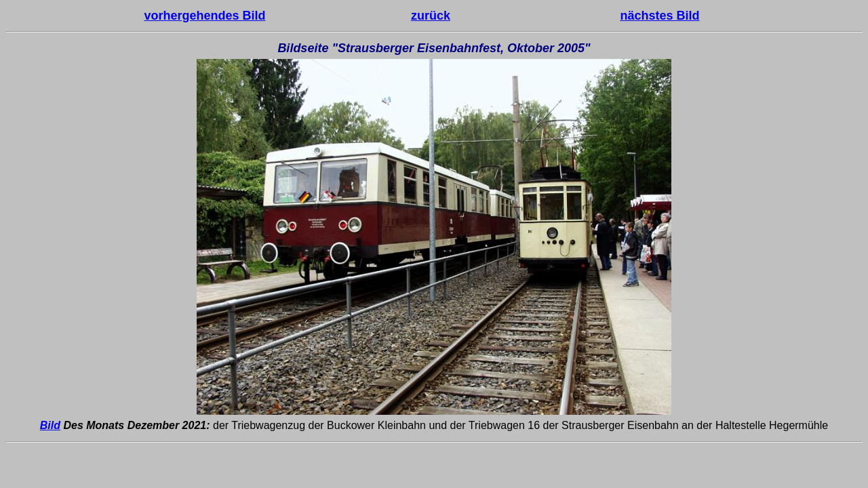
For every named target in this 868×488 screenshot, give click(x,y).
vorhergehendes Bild (204, 16)
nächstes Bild (660, 16)
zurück (431, 16)
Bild (50, 425)
